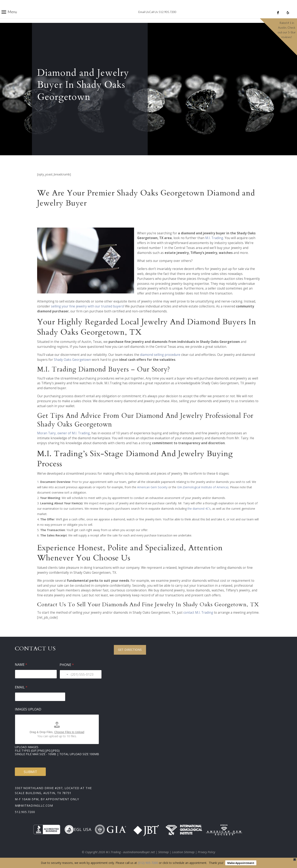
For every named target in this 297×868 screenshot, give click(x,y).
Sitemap (163, 852)
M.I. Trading (214, 238)
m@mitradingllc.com (34, 805)
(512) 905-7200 (148, 863)
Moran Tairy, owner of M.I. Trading (63, 433)
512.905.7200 (25, 812)
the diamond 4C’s (199, 509)
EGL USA (78, 829)
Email (21, 687)
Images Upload (28, 709)
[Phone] (81, 674)
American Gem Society (152, 487)
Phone (67, 665)
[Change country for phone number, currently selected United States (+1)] (64, 674)
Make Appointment (241, 863)
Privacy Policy (206, 852)
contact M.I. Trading (198, 613)
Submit (30, 772)
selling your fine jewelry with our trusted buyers (87, 306)
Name (21, 665)
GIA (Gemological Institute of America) (203, 487)
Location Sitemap (183, 852)
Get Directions (130, 650)
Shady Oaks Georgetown (72, 360)
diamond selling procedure (160, 355)
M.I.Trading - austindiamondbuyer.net (130, 852)
